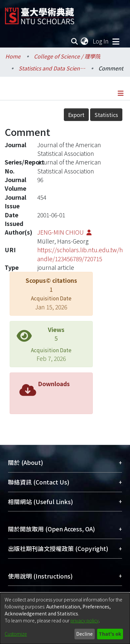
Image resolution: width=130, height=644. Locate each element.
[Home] (40, 13)
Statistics (106, 115)
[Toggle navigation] (116, 41)
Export (76, 115)
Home (13, 56)
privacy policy (85, 620)
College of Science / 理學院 (67, 56)
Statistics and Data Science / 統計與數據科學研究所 (52, 68)
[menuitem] (85, 41)
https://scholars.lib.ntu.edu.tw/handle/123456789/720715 (80, 254)
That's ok (110, 634)
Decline (84, 634)
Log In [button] (101, 41)
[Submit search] (74, 41)
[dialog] (65, 618)
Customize (16, 634)
